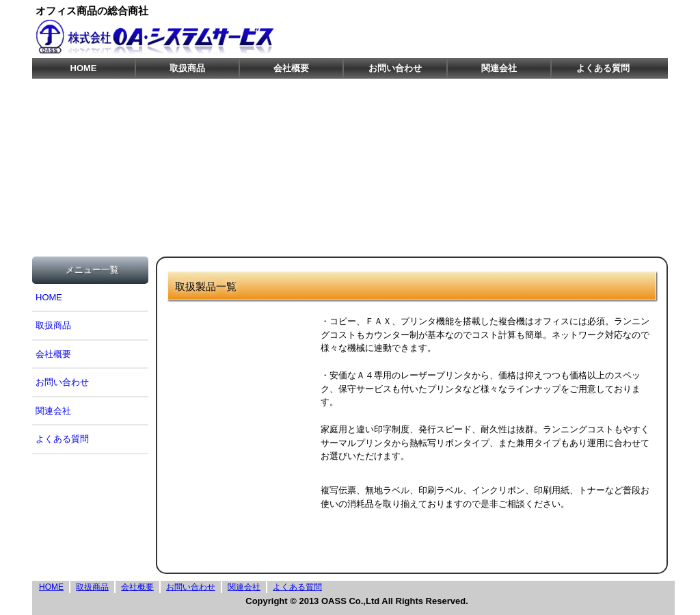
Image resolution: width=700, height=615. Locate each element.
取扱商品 (187, 68)
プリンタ (244, 389)
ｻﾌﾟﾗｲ (244, 497)
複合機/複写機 (244, 335)
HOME (84, 68)
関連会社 (499, 68)
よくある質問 (603, 68)
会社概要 (291, 68)
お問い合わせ (395, 68)
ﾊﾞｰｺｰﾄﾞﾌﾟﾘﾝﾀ (244, 443)
